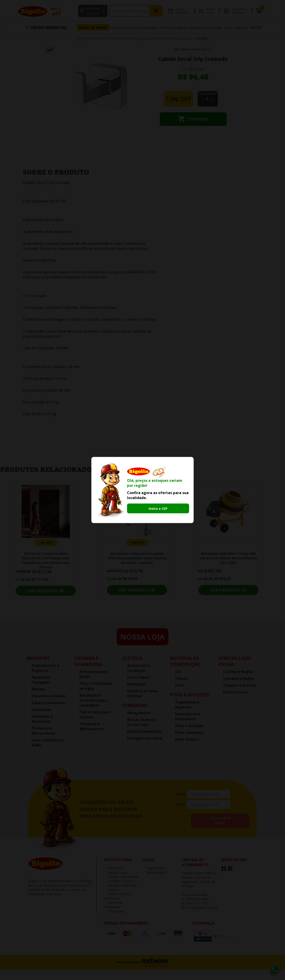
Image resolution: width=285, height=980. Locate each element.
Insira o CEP (158, 509)
